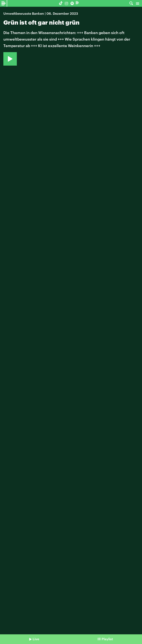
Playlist (107, 639)
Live (36, 639)
